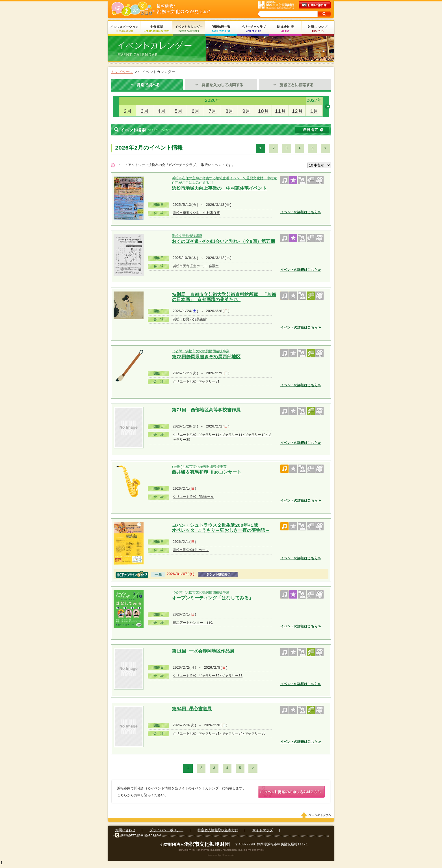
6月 (196, 111)
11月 (280, 111)
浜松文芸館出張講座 (187, 236)
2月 (128, 111)
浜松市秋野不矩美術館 (190, 319)
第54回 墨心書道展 (192, 709)
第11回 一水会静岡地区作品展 (203, 651)
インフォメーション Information (124, 29)
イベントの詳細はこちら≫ (301, 212)
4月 (162, 111)
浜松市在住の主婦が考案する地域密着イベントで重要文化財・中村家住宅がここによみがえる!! (224, 181)
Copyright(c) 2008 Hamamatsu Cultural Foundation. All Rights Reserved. (221, 851)
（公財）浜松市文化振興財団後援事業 (201, 351)
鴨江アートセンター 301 (193, 623)
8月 (230, 111)
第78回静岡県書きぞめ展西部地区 (206, 357)
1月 (314, 111)
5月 (179, 111)
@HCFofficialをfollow (141, 836)
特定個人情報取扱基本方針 (218, 831)
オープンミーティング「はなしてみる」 (213, 598)
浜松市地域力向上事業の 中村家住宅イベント (219, 189)
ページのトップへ (317, 816)
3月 (145, 111)
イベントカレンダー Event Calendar (189, 29)
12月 (297, 111)
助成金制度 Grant (285, 29)
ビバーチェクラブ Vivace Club (253, 29)
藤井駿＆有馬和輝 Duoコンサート (207, 472)
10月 (263, 111)
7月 (213, 111)
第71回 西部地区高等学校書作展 (206, 410)
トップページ (122, 72)
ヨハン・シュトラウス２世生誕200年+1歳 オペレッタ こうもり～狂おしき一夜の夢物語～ (221, 527)
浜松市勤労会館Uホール (191, 550)
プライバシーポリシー (166, 831)
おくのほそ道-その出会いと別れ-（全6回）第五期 (223, 242)
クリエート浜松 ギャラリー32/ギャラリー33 (208, 676)
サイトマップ (263, 831)
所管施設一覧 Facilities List (221, 29)
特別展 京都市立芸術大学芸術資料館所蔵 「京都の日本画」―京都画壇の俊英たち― (224, 297)
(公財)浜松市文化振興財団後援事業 (199, 467)
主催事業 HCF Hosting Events (157, 29)
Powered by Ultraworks (221, 856)
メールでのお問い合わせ (315, 5)
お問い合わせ (125, 831)
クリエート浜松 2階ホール (193, 497)
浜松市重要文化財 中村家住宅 (196, 213)
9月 (247, 111)
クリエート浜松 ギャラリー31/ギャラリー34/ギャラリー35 (219, 734)
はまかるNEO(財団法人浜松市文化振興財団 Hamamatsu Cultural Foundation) (173, 9)
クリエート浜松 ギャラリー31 (196, 382)
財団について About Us (318, 29)
